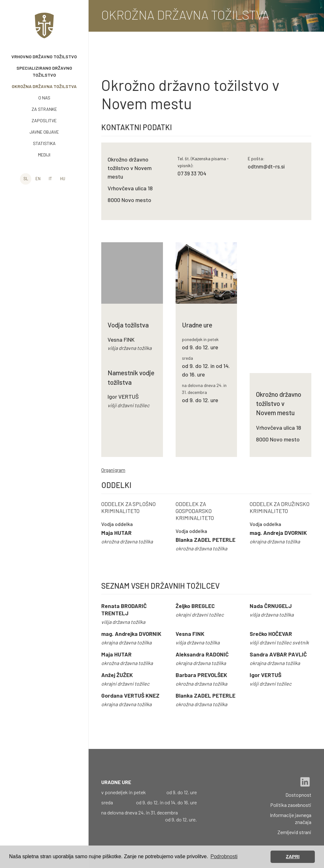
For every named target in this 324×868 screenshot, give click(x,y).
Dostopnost (298, 795)
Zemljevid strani (294, 832)
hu (63, 179)
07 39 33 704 (192, 173)
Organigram (113, 470)
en (38, 179)
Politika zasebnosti (291, 805)
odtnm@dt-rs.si (266, 166)
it (50, 179)
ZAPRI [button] (293, 857)
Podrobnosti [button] (224, 856)
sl (26, 179)
